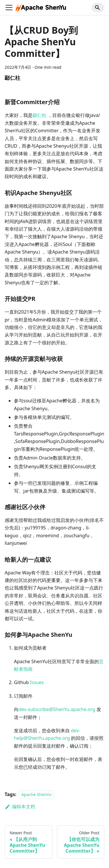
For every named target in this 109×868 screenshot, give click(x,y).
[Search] (98, 8)
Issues (37, 682)
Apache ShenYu (36, 794)
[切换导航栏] (9, 8)
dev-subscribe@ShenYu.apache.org (57, 709)
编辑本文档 (20, 806)
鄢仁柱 (40, 115)
